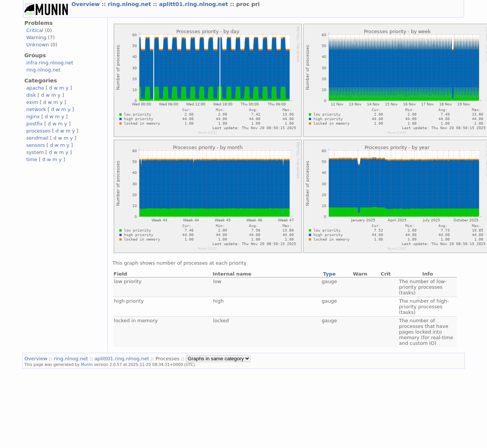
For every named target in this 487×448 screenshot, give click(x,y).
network (36, 109)
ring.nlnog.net (130, 4)
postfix (35, 124)
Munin (87, 364)
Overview (87, 4)
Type (329, 274)
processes (39, 131)
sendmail (37, 138)
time (32, 159)
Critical (35, 30)
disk (31, 95)
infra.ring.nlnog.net (50, 63)
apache (35, 88)
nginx (33, 117)
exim (32, 102)
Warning (36, 37)
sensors (36, 145)
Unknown (38, 45)
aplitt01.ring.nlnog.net (194, 4)
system (35, 152)
